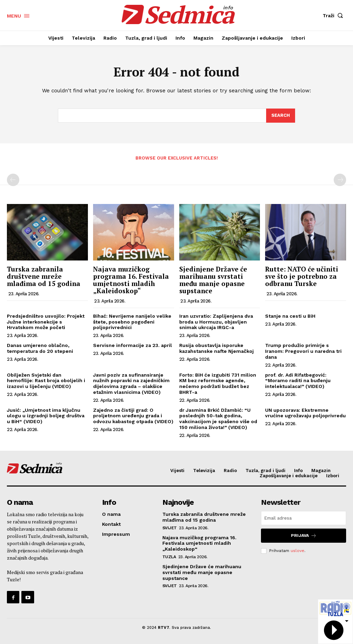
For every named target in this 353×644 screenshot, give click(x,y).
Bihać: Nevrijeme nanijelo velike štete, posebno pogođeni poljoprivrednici (132, 322)
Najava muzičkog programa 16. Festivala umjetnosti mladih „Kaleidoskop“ (131, 280)
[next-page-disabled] (340, 180)
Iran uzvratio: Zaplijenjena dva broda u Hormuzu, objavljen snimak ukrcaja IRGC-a (216, 322)
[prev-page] (13, 180)
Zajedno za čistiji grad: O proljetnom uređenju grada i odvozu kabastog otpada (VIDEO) (133, 416)
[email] (304, 518)
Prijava (304, 536)
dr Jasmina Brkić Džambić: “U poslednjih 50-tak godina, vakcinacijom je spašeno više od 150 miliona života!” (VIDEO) (218, 419)
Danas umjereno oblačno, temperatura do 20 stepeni (40, 348)
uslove (297, 551)
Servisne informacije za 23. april (133, 345)
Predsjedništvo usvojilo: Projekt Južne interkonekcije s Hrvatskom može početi (46, 322)
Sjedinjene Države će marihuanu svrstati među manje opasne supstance (213, 280)
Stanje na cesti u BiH (290, 316)
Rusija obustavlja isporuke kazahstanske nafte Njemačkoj (216, 348)
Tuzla (169, 557)
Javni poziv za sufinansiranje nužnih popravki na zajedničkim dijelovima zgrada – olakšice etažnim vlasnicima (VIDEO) (131, 384)
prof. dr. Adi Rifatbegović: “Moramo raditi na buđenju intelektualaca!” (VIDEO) (298, 381)
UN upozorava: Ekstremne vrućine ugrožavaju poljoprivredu (305, 413)
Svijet (170, 528)
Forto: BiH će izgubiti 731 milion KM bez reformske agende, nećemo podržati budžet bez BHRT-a (218, 384)
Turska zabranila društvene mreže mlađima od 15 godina (44, 276)
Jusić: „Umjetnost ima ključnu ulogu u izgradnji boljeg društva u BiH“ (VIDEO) (46, 416)
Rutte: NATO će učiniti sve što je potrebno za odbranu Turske (302, 276)
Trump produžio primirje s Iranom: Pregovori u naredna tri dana (303, 351)
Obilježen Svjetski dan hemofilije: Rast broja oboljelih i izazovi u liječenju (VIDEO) (46, 381)
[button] (334, 16)
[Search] (281, 116)
